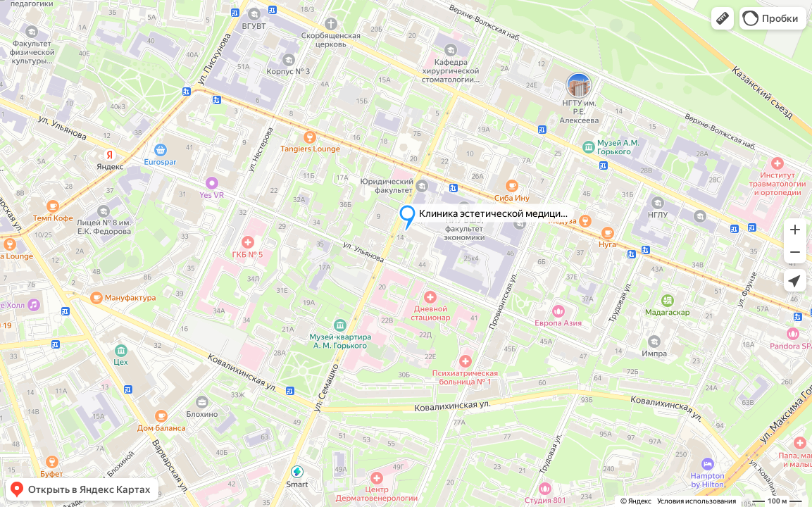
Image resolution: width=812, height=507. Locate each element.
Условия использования (697, 501)
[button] (723, 18)
